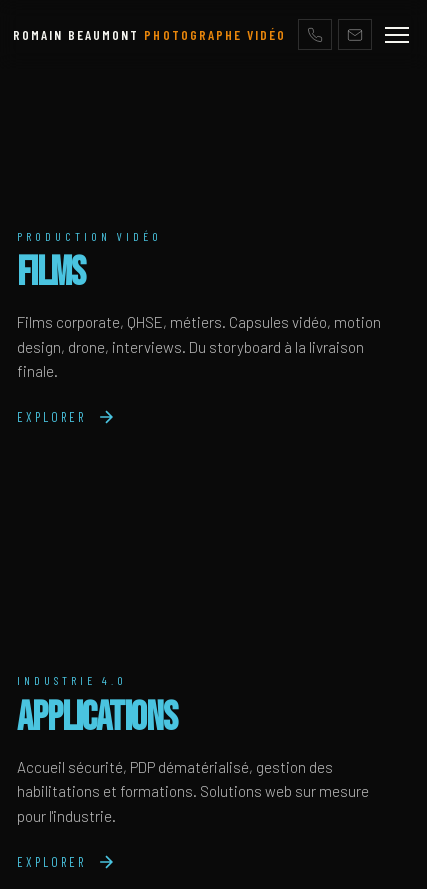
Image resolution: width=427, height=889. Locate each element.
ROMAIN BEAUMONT (149, 34)
